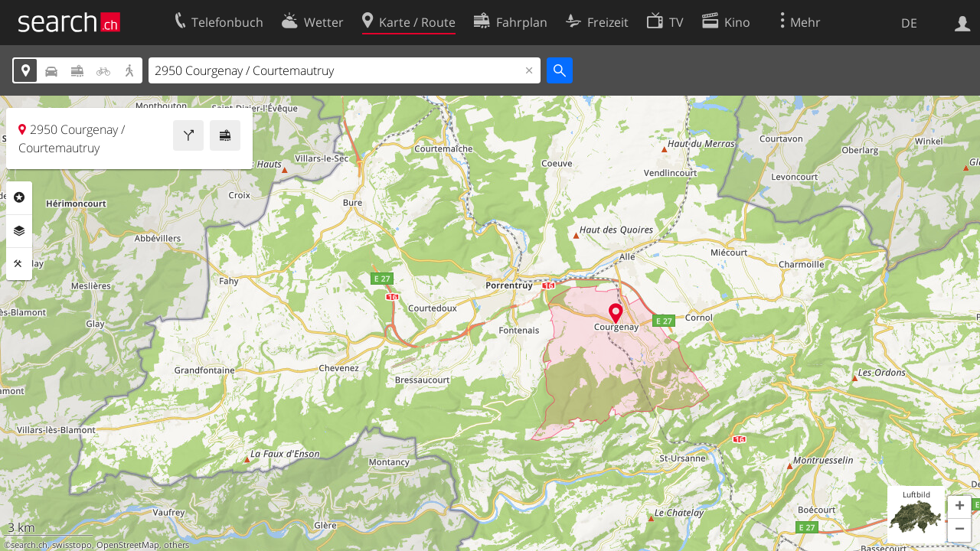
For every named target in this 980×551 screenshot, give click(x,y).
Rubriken (19, 197)
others (176, 545)
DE (909, 23)
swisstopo (72, 545)
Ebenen (19, 231)
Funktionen (19, 264)
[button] (959, 507)
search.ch (29, 545)
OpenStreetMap (128, 545)
